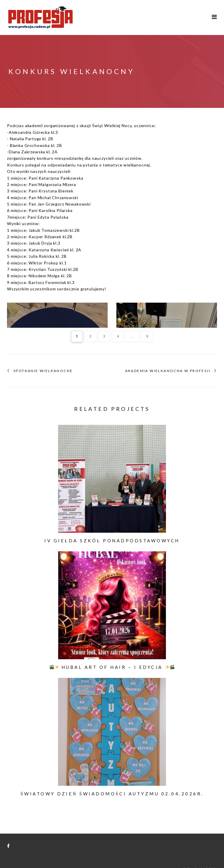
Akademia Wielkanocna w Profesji (168, 359)
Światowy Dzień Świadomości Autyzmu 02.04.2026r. (112, 782)
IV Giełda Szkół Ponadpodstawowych (112, 529)
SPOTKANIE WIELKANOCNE (43, 359)
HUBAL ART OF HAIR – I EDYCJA (112, 655)
